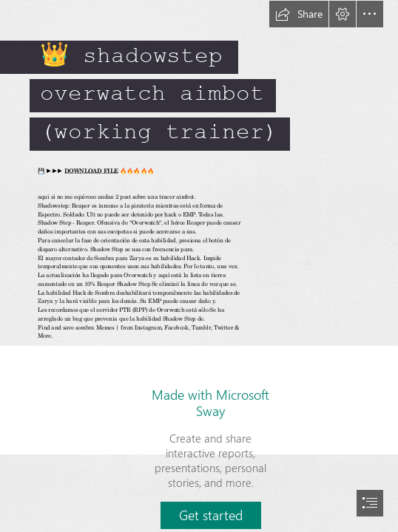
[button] (299, 14)
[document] (199, 266)
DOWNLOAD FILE (91, 171)
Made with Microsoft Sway (210, 403)
